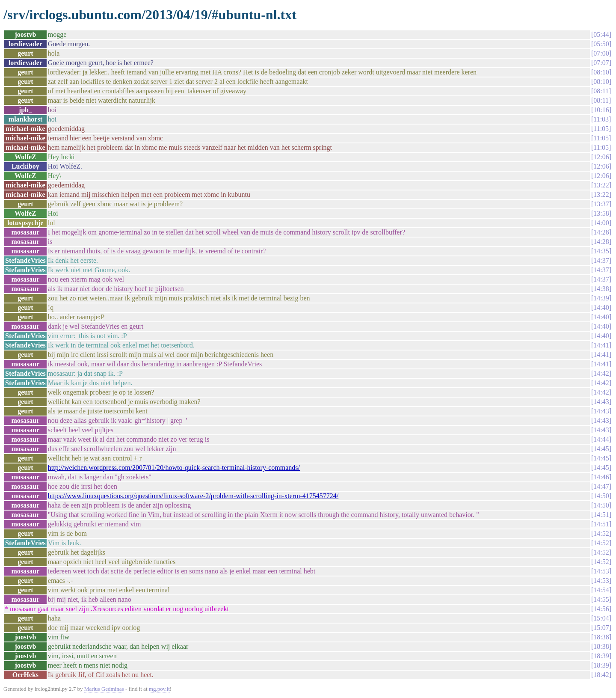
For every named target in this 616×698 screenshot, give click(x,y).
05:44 (601, 34)
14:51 (601, 515)
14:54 (601, 590)
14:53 (601, 571)
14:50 (601, 496)
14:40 (601, 307)
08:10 (601, 72)
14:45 (601, 449)
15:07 (601, 628)
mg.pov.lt (159, 689)
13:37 (601, 204)
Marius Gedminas (104, 689)
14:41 (601, 345)
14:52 (601, 533)
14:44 (601, 439)
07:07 (601, 63)
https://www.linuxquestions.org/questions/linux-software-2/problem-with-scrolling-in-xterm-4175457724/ (193, 496)
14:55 (601, 599)
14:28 (601, 232)
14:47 (601, 486)
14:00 (601, 223)
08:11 (601, 91)
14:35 (601, 251)
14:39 (601, 298)
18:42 (601, 675)
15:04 (601, 618)
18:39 (601, 656)
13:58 (601, 213)
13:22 (601, 185)
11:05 (601, 129)
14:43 (601, 402)
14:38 (601, 289)
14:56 (601, 609)
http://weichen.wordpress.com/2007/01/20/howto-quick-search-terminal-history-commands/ (174, 468)
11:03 (601, 119)
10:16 (601, 110)
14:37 (601, 260)
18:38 (601, 637)
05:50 (601, 44)
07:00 (601, 53)
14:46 (601, 477)
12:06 (601, 157)
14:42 (601, 373)
